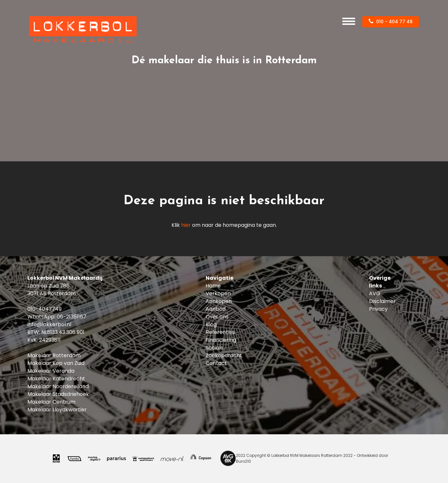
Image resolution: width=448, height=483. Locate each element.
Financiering (221, 340)
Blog (211, 324)
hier (186, 225)
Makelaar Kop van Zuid (56, 363)
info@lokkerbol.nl (49, 324)
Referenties (220, 332)
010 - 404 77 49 (391, 22)
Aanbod (216, 309)
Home (213, 286)
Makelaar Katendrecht (56, 379)
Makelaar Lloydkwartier (57, 410)
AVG (375, 293)
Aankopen (219, 301)
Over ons (217, 317)
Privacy (378, 309)
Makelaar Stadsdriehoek (58, 394)
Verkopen (218, 293)
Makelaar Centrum (51, 402)
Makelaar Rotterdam (54, 355)
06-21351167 (72, 317)
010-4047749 (44, 309)
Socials (214, 348)
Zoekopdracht (224, 355)
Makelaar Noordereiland (58, 386)
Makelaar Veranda (51, 371)
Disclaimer (382, 301)
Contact (216, 363)
